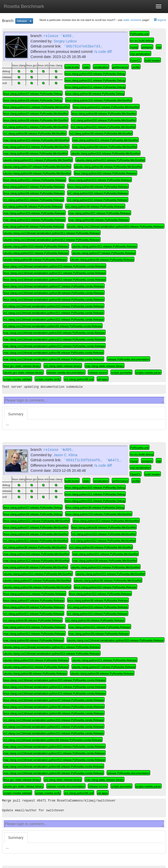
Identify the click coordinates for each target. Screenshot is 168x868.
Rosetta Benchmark (24, 6)
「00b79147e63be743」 (83, 46)
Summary (16, 414)
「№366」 (67, 36)
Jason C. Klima (65, 455)
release (25, 21)
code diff (103, 51)
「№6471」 (114, 460)
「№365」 (67, 449)
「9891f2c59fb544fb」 (83, 460)
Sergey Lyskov (65, 41)
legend (160, 20)
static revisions (132, 20)
